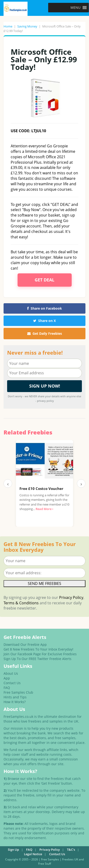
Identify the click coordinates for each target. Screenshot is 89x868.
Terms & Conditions (21, 603)
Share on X (44, 321)
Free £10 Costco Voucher (41, 488)
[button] (75, 8)
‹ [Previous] (8, 484)
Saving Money (27, 26)
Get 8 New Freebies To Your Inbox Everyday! (38, 649)
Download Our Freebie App (25, 644)
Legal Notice (33, 854)
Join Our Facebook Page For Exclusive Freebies (40, 654)
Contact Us (12, 683)
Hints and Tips (15, 697)
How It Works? (15, 702)
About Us (11, 673)
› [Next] (81, 484)
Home (8, 26)
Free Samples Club (18, 692)
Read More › (44, 509)
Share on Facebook (45, 308)
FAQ (7, 688)
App (7, 678)
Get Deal (44, 280)
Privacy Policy (71, 597)
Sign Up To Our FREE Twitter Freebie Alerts (37, 659)
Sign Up (13, 850)
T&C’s (71, 850)
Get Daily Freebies (45, 333)
